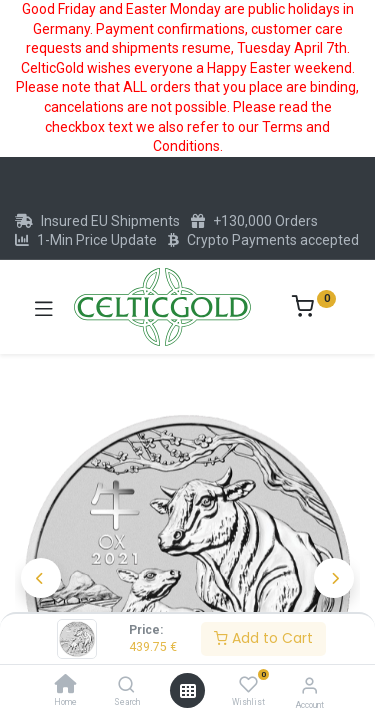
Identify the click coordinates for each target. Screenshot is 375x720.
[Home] (66, 686)
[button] (41, 578)
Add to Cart (263, 638)
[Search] (126, 686)
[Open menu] (188, 691)
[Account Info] (309, 685)
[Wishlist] (248, 685)
